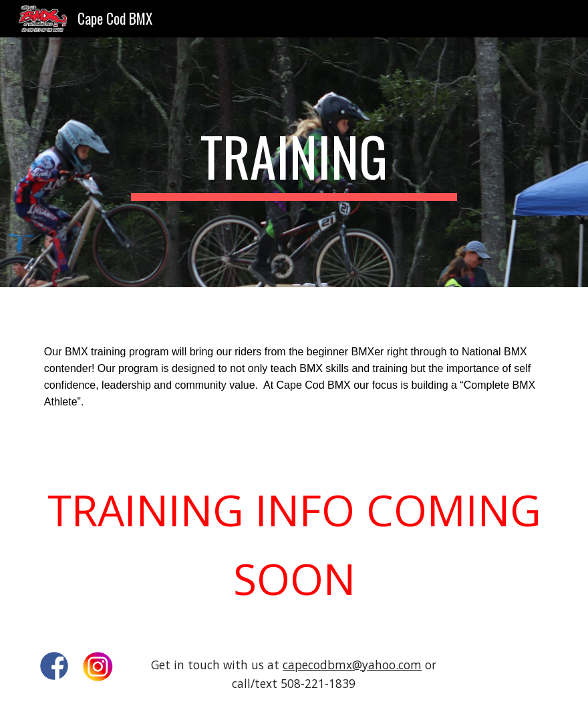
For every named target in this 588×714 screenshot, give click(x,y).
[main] (294, 162)
